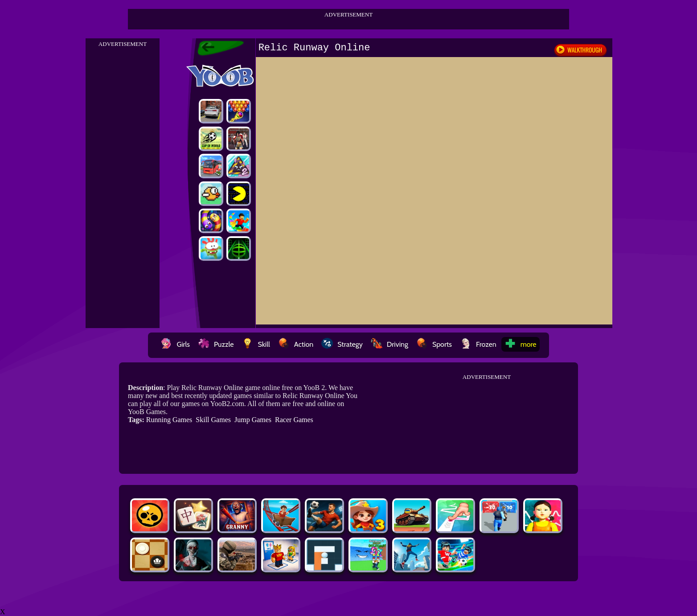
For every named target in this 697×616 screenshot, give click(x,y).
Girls (175, 344)
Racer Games (294, 420)
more (521, 344)
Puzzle (216, 344)
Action (296, 344)
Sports (434, 344)
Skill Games (213, 420)
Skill (256, 344)
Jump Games (253, 420)
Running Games (169, 420)
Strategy (342, 344)
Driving (389, 344)
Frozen (478, 344)
